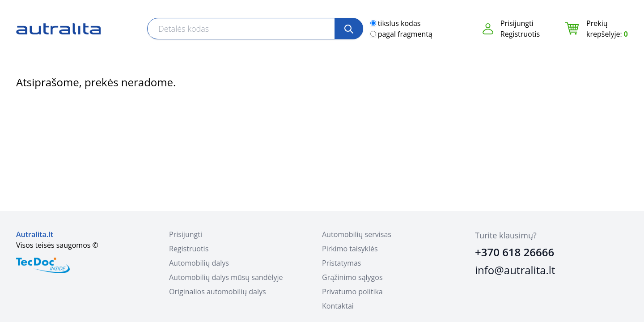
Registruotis (520, 34)
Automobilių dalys (199, 263)
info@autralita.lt (515, 270)
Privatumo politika (352, 292)
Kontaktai (338, 306)
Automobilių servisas (357, 234)
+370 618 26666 (515, 252)
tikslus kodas (399, 23)
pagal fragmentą (405, 34)
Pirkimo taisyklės (350, 249)
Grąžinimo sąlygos (352, 277)
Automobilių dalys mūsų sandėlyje (226, 277)
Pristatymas (341, 263)
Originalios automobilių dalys (218, 292)
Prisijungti (517, 23)
